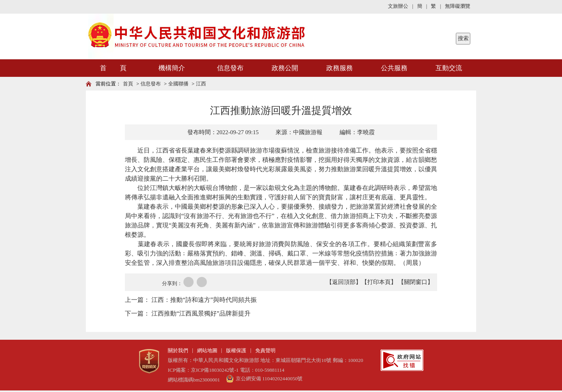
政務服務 (340, 68)
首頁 (128, 84)
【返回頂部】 (344, 282)
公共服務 (394, 68)
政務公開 (285, 68)
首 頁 (113, 68)
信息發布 (230, 68)
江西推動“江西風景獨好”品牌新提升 (201, 313)
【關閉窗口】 (416, 282)
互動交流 (449, 68)
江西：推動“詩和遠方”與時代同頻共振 (204, 300)
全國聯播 (178, 84)
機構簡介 (172, 68)
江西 (201, 84)
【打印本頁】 (379, 282)
